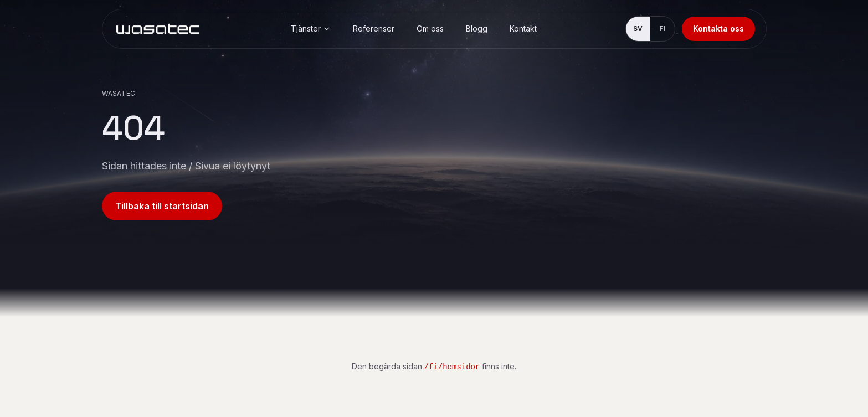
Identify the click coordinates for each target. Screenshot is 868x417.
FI (662, 29)
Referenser (374, 29)
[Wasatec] (158, 29)
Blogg (477, 29)
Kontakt (523, 29)
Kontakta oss (718, 29)
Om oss (430, 29)
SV (638, 29)
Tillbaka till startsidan (162, 206)
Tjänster (311, 29)
